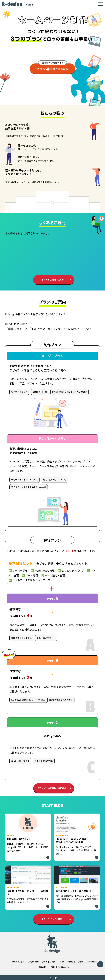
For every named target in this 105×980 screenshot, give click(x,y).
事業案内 (71, 962)
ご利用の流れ (33, 962)
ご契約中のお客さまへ (59, 967)
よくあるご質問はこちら (53, 280)
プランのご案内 (18, 962)
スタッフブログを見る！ (53, 919)
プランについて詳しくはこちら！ (53, 788)
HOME (29, 5)
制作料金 (43, 967)
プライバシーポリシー (87, 962)
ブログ (61, 962)
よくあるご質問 (49, 962)
